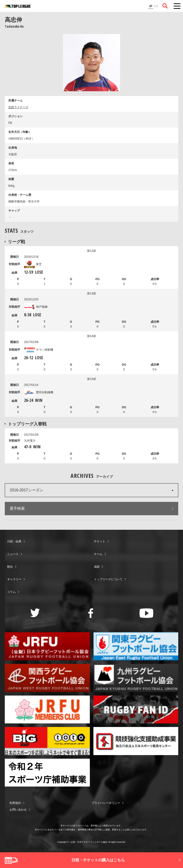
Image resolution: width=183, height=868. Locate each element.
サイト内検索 (165, 6)
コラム (11, 592)
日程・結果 (14, 541)
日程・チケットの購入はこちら (98, 860)
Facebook (91, 613)
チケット (100, 541)
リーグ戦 (16, 242)
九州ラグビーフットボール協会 (136, 678)
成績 (97, 567)
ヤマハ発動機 (39, 350)
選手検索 (17, 508)
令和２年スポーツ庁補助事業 (47, 773)
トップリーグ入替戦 (27, 424)
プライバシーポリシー (106, 803)
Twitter (35, 613)
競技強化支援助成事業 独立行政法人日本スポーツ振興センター (136, 741)
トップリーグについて (108, 579)
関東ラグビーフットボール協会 (136, 646)
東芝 (33, 264)
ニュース (13, 554)
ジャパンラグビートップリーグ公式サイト (18, 6)
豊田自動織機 (39, 392)
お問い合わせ (18, 810)
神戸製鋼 (36, 307)
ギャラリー (14, 579)
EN (156, 6)
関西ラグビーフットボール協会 (47, 678)
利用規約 (15, 803)
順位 (10, 567)
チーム (98, 554)
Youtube (146, 613)
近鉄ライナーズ (18, 107)
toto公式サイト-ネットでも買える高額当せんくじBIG (47, 741)
